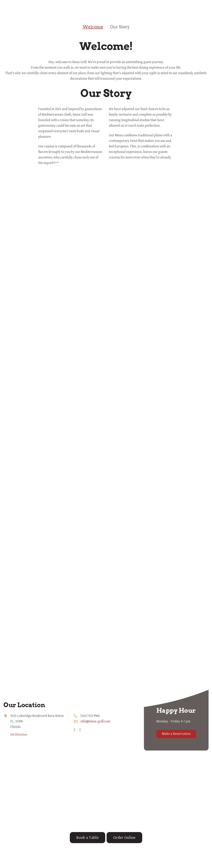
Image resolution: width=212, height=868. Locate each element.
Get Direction (19, 735)
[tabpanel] (106, 58)
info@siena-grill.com (95, 721)
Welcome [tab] (93, 27)
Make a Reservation (176, 734)
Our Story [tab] (120, 27)
